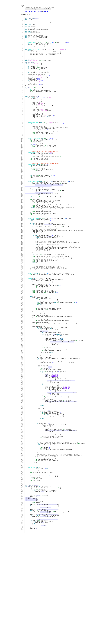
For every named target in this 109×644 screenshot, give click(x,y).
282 (22, 428)
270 (22, 411)
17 (22, 43)
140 (22, 222)
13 (22, 37)
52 (22, 94)
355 (22, 534)
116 (22, 187)
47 (22, 86)
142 (22, 225)
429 (22, 642)
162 (22, 254)
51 (22, 92)
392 (22, 588)
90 (22, 149)
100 (22, 164)
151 (22, 238)
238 (22, 364)
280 (22, 425)
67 (22, 116)
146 (22, 230)
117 (22, 188)
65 (22, 113)
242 (22, 370)
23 (22, 52)
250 (22, 382)
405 (22, 607)
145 (22, 229)
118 (22, 190)
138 (22, 219)
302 (22, 457)
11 (22, 34)
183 (22, 284)
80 (22, 134)
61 (22, 107)
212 (22, 326)
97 (22, 159)
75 (22, 127)
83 (22, 139)
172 (22, 268)
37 (22, 72)
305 (22, 462)
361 (22, 543)
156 (22, 245)
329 (22, 497)
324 (22, 489)
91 (22, 150)
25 (22, 54)
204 (22, 315)
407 (22, 610)
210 (22, 324)
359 (22, 540)
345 (22, 520)
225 (22, 345)
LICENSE (46, 12)
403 (22, 604)
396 (22, 594)
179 (22, 278)
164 (22, 257)
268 (22, 408)
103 (22, 168)
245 (22, 374)
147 (22, 232)
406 (22, 609)
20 (22, 47)
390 (22, 585)
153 (22, 241)
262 (22, 399)
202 (22, 312)
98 (22, 161)
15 (22, 40)
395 (22, 593)
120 (22, 193)
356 (22, 536)
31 (22, 63)
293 (22, 444)
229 (22, 351)
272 (22, 414)
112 (22, 181)
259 (22, 395)
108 (22, 175)
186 (22, 289)
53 (22, 95)
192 (22, 297)
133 (22, 212)
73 (22, 124)
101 (22, 165)
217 (22, 334)
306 (22, 463)
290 (22, 440)
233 (22, 357)
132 (22, 210)
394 (22, 591)
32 (22, 65)
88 (22, 146)
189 (22, 293)
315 (22, 476)
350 (22, 527)
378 (22, 568)
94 (22, 155)
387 (22, 581)
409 (22, 613)
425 (22, 636)
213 (22, 328)
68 (22, 117)
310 (22, 469)
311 (22, 470)
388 (22, 582)
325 (22, 491)
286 (22, 434)
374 (22, 562)
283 (22, 430)
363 (22, 546)
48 (22, 88)
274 (22, 417)
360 (22, 542)
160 (22, 251)
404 (22, 606)
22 (22, 50)
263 (22, 401)
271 (22, 412)
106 (22, 172)
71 (22, 121)
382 (22, 574)
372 (22, 559)
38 (22, 73)
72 (22, 123)
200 (22, 309)
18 (22, 44)
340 (22, 513)
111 (22, 180)
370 (22, 556)
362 (22, 545)
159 (22, 249)
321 (22, 485)
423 (22, 633)
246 (22, 376)
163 (22, 255)
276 (22, 420)
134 (22, 213)
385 (22, 578)
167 (22, 261)
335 (22, 505)
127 (22, 203)
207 (22, 319)
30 (22, 62)
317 (22, 479)
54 (22, 97)
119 (22, 191)
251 (22, 383)
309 (22, 468)
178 (22, 277)
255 (22, 389)
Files (30, 12)
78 (22, 132)
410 (22, 614)
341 (22, 514)
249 (22, 380)
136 (22, 216)
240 (22, 367)
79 (22, 133)
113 (22, 182)
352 (22, 530)
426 (22, 638)
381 (22, 572)
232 (22, 356)
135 (22, 214)
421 (22, 630)
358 (22, 539)
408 (22, 612)
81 (22, 136)
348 (22, 524)
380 (22, 571)
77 (22, 130)
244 (22, 373)
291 (22, 441)
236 (22, 361)
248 (22, 379)
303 (22, 459)
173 (22, 270)
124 (22, 198)
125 (22, 200)
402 (22, 603)
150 (22, 236)
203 (22, 313)
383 (22, 575)
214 (22, 329)
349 (22, 526)
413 (22, 619)
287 (22, 436)
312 (22, 472)
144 (22, 228)
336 (22, 507)
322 (22, 486)
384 (22, 577)
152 (22, 239)
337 (22, 508)
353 (22, 532)
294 (22, 446)
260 (22, 396)
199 (22, 308)
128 (22, 204)
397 (22, 596)
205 (22, 316)
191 (22, 296)
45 (22, 84)
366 (22, 550)
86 (22, 143)
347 (22, 523)
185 (22, 287)
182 (22, 283)
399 (22, 598)
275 (22, 418)
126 (22, 201)
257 (22, 392)
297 (22, 450)
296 (22, 449)
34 (22, 68)
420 (22, 629)
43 (22, 81)
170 (22, 265)
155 (22, 244)
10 (22, 33)
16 (22, 41)
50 (22, 91)
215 (22, 331)
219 (22, 337)
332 (22, 501)
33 (22, 66)
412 (22, 617)
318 (22, 481)
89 (22, 148)
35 (22, 69)
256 (22, 390)
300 (22, 454)
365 (22, 549)
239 (22, 366)
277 (22, 421)
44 (22, 82)
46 (22, 85)
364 (22, 548)
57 (22, 101)
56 (22, 100)
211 (22, 325)
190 (22, 294)
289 (22, 438)
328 (22, 495)
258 (22, 393)
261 (22, 398)
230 (22, 353)
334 (22, 504)
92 (22, 152)
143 (22, 226)
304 (22, 460)
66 (22, 114)
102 (22, 166)
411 (22, 616)
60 (22, 105)
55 (22, 98)
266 (22, 405)
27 (22, 57)
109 (22, 177)
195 (22, 302)
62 (22, 108)
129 (22, 206)
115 (22, 185)
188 (22, 292)
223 (22, 342)
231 (22, 354)
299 (22, 453)
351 (22, 529)
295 (22, 447)
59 (22, 104)
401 (22, 601)
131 (22, 209)
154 (22, 242)
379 (22, 569)
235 (22, 360)
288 (22, 437)
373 (22, 561)
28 (22, 59)
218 (22, 335)
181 (22, 281)
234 (22, 358)
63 (22, 110)
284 (22, 431)
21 (22, 49)
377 (22, 566)
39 (22, 75)
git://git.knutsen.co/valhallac (41, 9)
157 (22, 246)
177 (22, 276)
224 (22, 344)
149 (22, 235)
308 (22, 466)
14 (22, 38)
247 (22, 377)
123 (22, 197)
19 (22, 46)
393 (22, 590)
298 (22, 452)
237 (22, 363)
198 (22, 306)
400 (22, 600)
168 (22, 262)
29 (22, 60)
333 (22, 502)
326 (22, 492)
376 (22, 565)
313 (22, 473)
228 (22, 350)
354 (22, 533)
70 (22, 120)
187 (22, 290)
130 (22, 207)
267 (22, 406)
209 (22, 322)
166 (22, 260)
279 (22, 424)
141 (22, 223)
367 (22, 552)
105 (22, 171)
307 (22, 465)
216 (22, 332)
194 (22, 300)
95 (22, 156)
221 (22, 340)
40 (22, 76)
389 (22, 584)
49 (22, 89)
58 (22, 102)
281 (22, 427)
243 (22, 372)
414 (22, 620)
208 (22, 321)
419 (22, 628)
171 (22, 267)
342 (22, 516)
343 (22, 517)
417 (22, 625)
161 (22, 252)
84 (22, 140)
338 (22, 510)
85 (22, 142)
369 (22, 555)
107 (22, 174)
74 (22, 126)
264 (22, 402)
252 (22, 385)
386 (22, 580)
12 (22, 36)
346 (22, 521)
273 (22, 415)
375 (22, 564)
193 (22, 299)
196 (22, 303)
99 (22, 162)
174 (22, 271)
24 (22, 53)
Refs (35, 12)
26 (22, 56)
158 (22, 248)
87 (22, 145)
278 (22, 422)
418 (22, 626)
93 (22, 153)
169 (22, 264)
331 (22, 500)
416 (22, 623)
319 (22, 482)
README (40, 12)
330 (22, 498)
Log (26, 12)
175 (22, 273)
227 (22, 348)
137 (22, 217)
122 (22, 196)
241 (22, 369)
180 (22, 280)
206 (22, 318)
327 (22, 494)
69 (22, 118)
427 (22, 639)
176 (22, 274)
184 (22, 286)
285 (22, 433)
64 (22, 111)
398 (22, 597)
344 (22, 518)
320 (22, 484)
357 (22, 537)
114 (22, 184)
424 (22, 635)
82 (22, 137)
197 (22, 305)
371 (22, 558)
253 (22, 386)
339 (22, 511)
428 (22, 641)
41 (22, 78)
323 (22, 488)
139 (22, 220)
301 (22, 456)
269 (22, 409)
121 (22, 194)
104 (22, 169)
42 (22, 79)
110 (22, 178)
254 (22, 388)
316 (22, 478)
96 (22, 158)
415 (22, 622)
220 (22, 338)
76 (22, 129)
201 (22, 310)
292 (22, 443)
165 (22, 258)
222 (22, 341)
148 (22, 233)
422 (22, 632)
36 (22, 70)
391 (22, 587)
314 (22, 475)
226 (22, 347)
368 (22, 553)
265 (22, 404)
